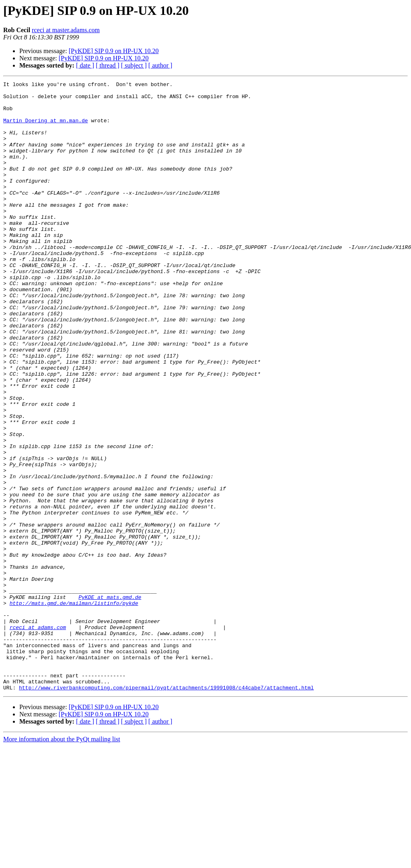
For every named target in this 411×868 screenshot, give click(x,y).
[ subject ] (134, 65)
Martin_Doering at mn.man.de (46, 129)
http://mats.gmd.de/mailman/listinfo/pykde (74, 708)
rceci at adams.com (38, 737)
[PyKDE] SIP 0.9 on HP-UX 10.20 (114, 51)
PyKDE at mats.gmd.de (110, 701)
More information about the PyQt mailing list (62, 861)
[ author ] (160, 65)
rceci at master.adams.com (66, 30)
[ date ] (85, 65)
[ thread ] (108, 65)
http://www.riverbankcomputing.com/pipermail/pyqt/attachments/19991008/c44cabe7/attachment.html (166, 809)
